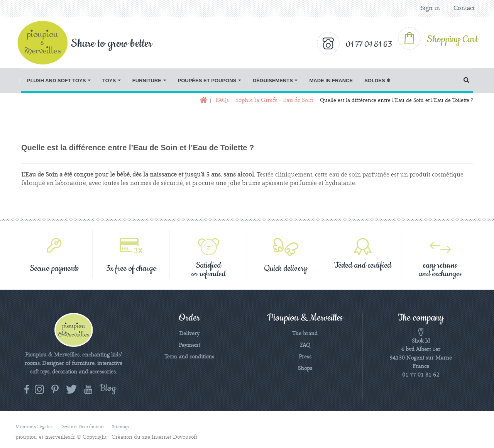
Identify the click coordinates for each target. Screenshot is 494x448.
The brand (305, 334)
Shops (305, 368)
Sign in (430, 8)
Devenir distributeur (82, 427)
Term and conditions (189, 357)
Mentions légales (34, 427)
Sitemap (120, 427)
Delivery (189, 334)
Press (305, 357)
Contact (464, 8)
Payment (189, 345)
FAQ (305, 345)
